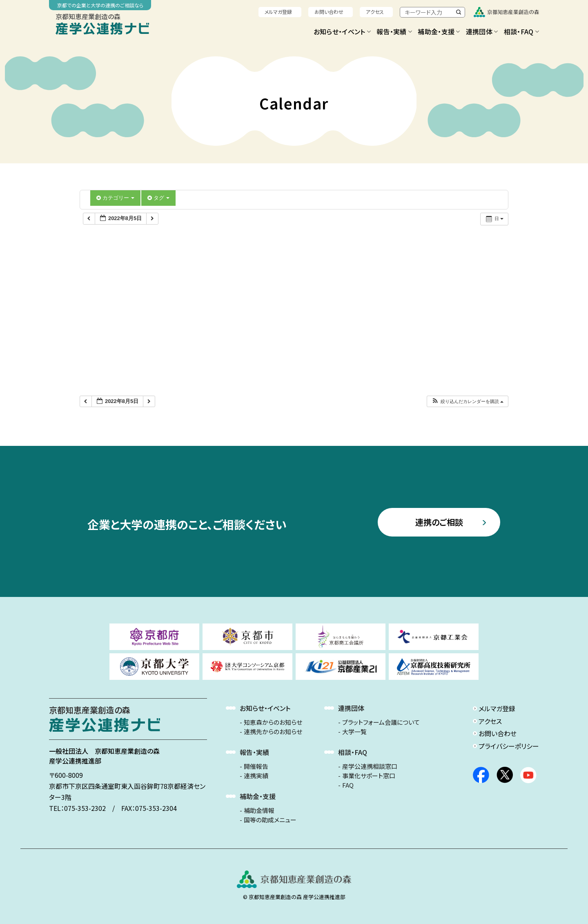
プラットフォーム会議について (381, 722)
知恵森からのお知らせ (273, 722)
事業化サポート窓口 (369, 776)
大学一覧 (354, 732)
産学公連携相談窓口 (370, 766)
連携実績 (256, 776)
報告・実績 (394, 31)
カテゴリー (115, 198)
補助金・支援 (439, 31)
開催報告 (256, 766)
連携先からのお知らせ (273, 732)
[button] (467, 402)
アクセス (375, 12)
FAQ (348, 785)
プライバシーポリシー (509, 746)
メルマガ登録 (278, 12)
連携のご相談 (439, 522)
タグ (158, 198)
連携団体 (482, 31)
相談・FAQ (521, 31)
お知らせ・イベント (342, 31)
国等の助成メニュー (270, 820)
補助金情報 (259, 810)
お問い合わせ (329, 12)
